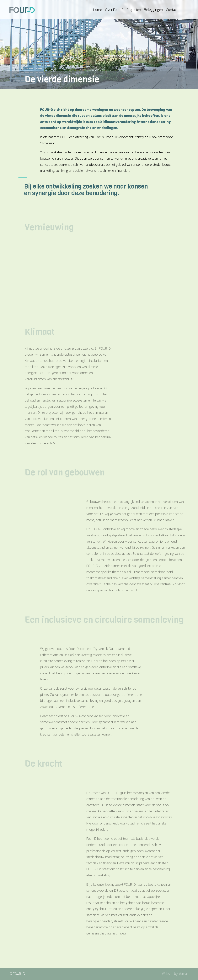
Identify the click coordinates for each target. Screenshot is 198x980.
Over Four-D (114, 10)
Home (98, 10)
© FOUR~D (17, 974)
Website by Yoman (175, 974)
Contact (172, 10)
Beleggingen (153, 10)
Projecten (134, 10)
